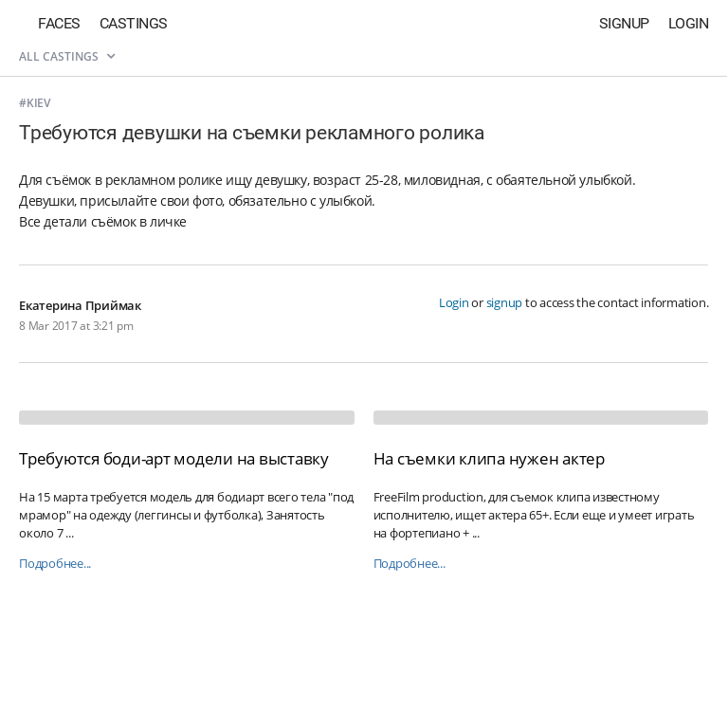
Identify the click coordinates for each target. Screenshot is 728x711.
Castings (134, 23)
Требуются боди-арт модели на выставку (174, 458)
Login (689, 23)
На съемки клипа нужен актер (489, 458)
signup (505, 302)
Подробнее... (55, 564)
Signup (624, 23)
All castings (67, 56)
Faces (59, 23)
